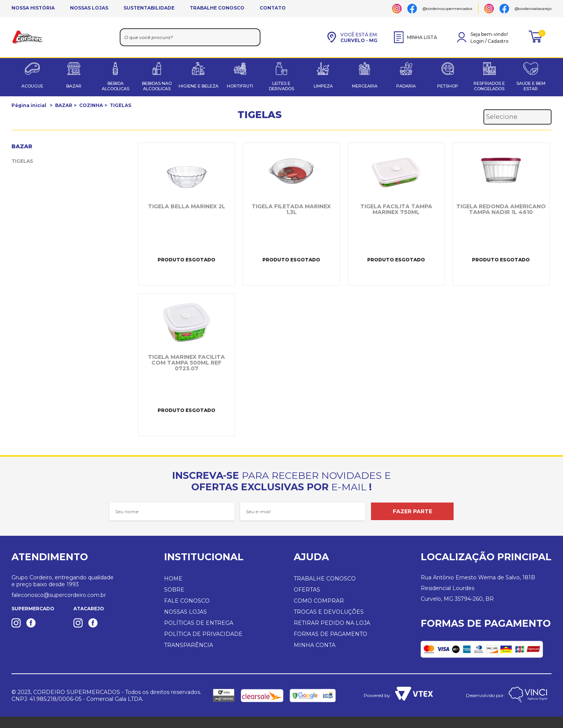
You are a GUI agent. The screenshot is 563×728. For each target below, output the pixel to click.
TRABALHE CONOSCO (217, 8)
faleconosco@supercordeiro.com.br (59, 595)
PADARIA (406, 86)
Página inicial (29, 105)
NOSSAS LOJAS (89, 8)
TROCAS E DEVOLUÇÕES (329, 612)
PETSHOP (448, 86)
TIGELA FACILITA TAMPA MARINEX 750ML (396, 209)
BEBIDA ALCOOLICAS (116, 86)
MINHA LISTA (416, 37)
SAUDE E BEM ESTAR (531, 86)
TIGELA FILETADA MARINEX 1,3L (291, 209)
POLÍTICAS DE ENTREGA (199, 623)
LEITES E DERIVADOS (281, 86)
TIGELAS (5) (26, 161)
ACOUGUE (32, 86)
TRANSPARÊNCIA (189, 645)
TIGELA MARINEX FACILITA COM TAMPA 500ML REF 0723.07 (186, 363)
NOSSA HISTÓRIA (33, 8)
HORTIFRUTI (240, 86)
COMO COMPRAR (319, 601)
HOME (173, 579)
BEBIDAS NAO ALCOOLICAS (157, 86)
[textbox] (190, 37)
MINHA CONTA (315, 645)
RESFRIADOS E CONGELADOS (489, 86)
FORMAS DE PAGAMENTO (330, 634)
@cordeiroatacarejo (533, 9)
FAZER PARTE (412, 511)
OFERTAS (307, 590)
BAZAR (74, 86)
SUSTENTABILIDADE (149, 8)
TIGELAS (120, 105)
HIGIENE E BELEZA (199, 86)
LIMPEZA (323, 86)
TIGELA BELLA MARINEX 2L (187, 207)
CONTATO (273, 8)
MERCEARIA (365, 86)
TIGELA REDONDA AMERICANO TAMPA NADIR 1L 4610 (501, 209)
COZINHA (91, 105)
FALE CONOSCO (187, 601)
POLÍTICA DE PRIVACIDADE (203, 634)
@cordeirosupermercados (447, 9)
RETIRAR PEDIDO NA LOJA (332, 623)
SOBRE (174, 590)
